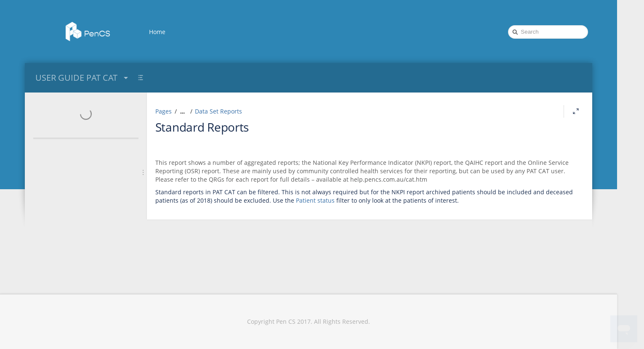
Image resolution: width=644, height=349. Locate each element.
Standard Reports (202, 127)
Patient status (315, 200)
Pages (164, 111)
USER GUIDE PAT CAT (83, 78)
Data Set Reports (218, 111)
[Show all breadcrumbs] (182, 111)
